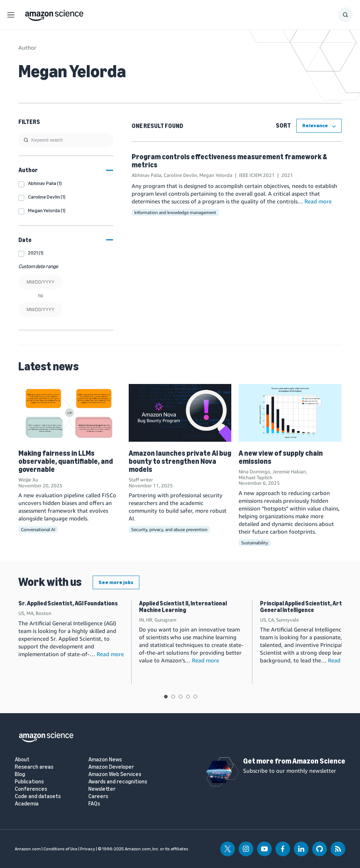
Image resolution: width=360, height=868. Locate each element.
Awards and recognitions (118, 782)
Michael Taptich (256, 477)
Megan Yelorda (216, 175)
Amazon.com (28, 849)
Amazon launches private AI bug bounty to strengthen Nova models (180, 461)
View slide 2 (173, 697)
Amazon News (105, 760)
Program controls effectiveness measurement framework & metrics (229, 161)
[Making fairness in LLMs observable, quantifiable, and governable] (70, 413)
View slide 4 (188, 697)
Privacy (88, 849)
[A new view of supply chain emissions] (290, 413)
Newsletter (102, 789)
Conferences (31, 789)
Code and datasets (38, 796)
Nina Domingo (254, 472)
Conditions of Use (60, 849)
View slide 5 (195, 697)
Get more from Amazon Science (294, 761)
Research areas (34, 767)
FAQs (94, 804)
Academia (27, 804)
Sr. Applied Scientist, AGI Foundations (68, 603)
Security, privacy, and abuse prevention (169, 529)
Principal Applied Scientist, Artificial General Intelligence (308, 607)
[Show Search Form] (345, 15)
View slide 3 (181, 697)
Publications (29, 782)
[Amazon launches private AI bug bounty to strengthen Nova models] (180, 413)
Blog (20, 774)
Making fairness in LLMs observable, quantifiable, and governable (66, 461)
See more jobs (116, 582)
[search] (66, 140)
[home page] (54, 14)
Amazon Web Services (115, 774)
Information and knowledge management (175, 212)
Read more (318, 201)
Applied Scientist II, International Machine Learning (183, 607)
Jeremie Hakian (289, 472)
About (22, 760)
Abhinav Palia (147, 175)
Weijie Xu (28, 480)
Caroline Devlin (180, 175)
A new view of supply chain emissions (281, 457)
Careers (98, 796)
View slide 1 (166, 697)
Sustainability (255, 543)
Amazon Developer (111, 767)
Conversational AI (38, 529)
